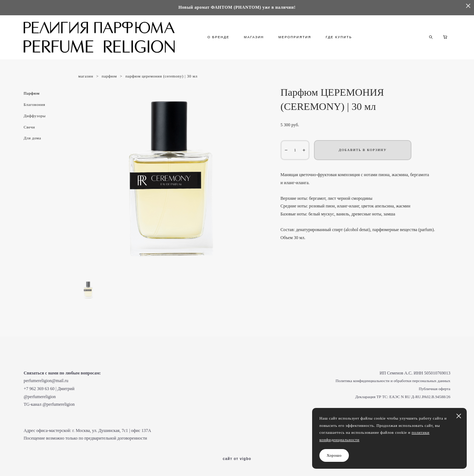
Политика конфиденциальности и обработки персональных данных (393, 381)
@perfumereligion (40, 397)
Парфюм (32, 93)
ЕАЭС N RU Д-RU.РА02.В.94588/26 (420, 397)
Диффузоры (35, 116)
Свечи (29, 127)
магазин (86, 76)
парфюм (109, 76)
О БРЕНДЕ (218, 37)
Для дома (32, 138)
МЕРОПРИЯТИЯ (295, 37)
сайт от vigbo (237, 459)
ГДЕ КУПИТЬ (339, 37)
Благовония (34, 104)
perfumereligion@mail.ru (46, 381)
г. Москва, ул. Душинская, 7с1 (100, 431)
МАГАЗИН (254, 37)
